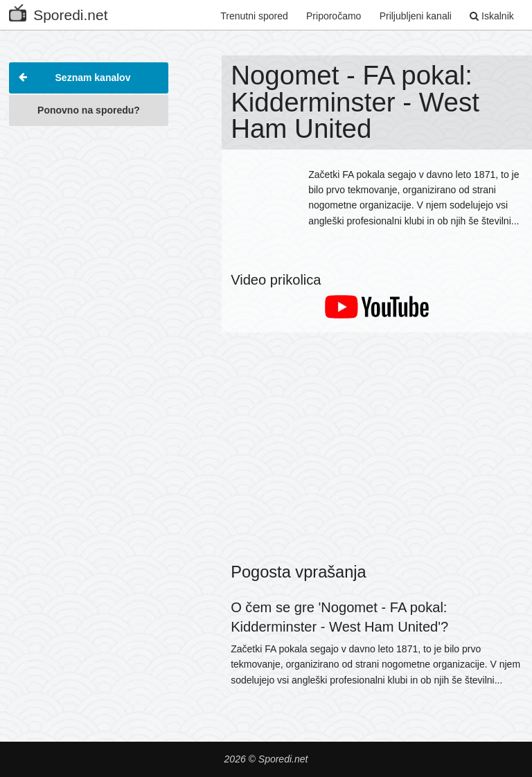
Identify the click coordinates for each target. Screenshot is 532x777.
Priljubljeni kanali (416, 16)
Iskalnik (492, 16)
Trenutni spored (254, 16)
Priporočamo (334, 16)
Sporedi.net (58, 12)
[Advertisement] (89, 204)
